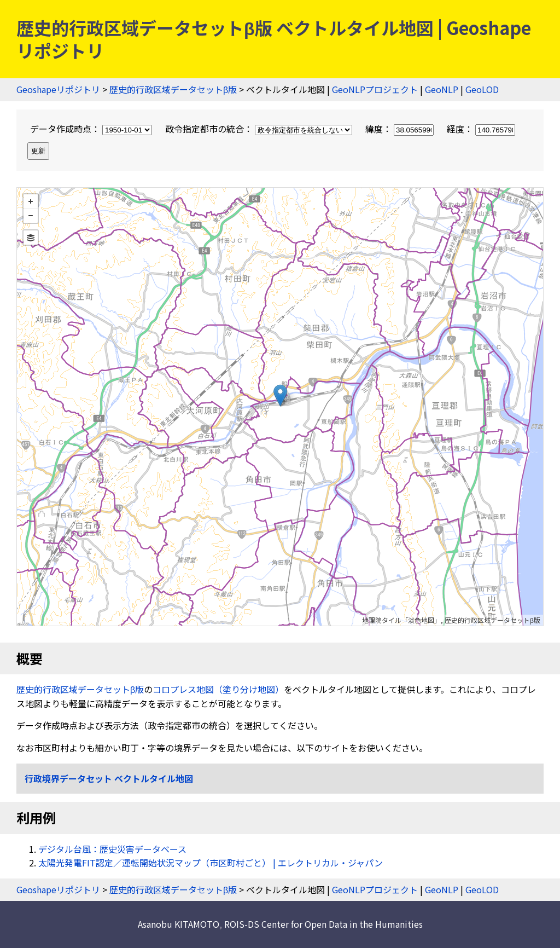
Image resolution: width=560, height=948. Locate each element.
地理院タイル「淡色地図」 (401, 620)
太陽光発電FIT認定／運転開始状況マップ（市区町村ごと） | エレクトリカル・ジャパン (211, 863)
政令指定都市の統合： (260, 129)
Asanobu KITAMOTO (179, 924)
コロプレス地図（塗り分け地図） (218, 689)
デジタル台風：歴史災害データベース (112, 849)
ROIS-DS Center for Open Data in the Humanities (323, 924)
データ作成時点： (92, 129)
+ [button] (31, 201)
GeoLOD (482, 89)
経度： (481, 129)
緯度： (401, 129)
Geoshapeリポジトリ (58, 89)
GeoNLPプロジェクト (375, 89)
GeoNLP (442, 89)
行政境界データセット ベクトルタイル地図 (109, 778)
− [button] (31, 216)
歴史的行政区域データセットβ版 (173, 89)
